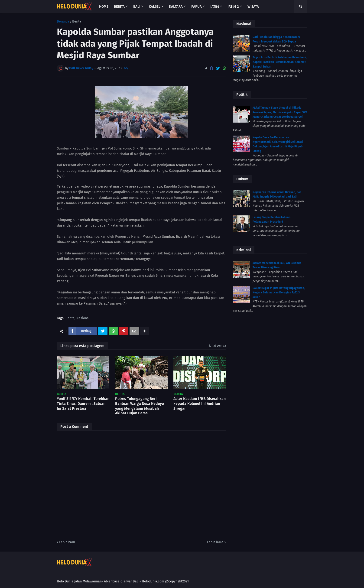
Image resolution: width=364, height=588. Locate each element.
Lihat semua (218, 346)
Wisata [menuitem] (253, 6)
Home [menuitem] (104, 6)
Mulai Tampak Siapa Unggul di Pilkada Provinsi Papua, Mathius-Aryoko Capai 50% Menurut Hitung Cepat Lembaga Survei (280, 112)
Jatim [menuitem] (215, 6)
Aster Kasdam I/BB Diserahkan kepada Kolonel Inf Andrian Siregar (200, 404)
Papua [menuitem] (197, 6)
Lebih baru (67, 542)
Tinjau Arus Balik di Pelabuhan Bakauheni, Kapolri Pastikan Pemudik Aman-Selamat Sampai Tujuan (280, 62)
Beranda (63, 22)
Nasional (83, 318)
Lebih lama (215, 542)
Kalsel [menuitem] (155, 6)
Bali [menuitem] (137, 6)
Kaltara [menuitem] (176, 6)
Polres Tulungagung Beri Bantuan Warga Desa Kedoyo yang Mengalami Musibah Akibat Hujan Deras (140, 406)
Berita (77, 22)
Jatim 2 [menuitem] (233, 6)
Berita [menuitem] (119, 6)
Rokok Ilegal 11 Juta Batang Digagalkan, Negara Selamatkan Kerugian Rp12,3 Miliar (279, 293)
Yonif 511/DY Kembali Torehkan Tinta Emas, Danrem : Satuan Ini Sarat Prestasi (83, 404)
